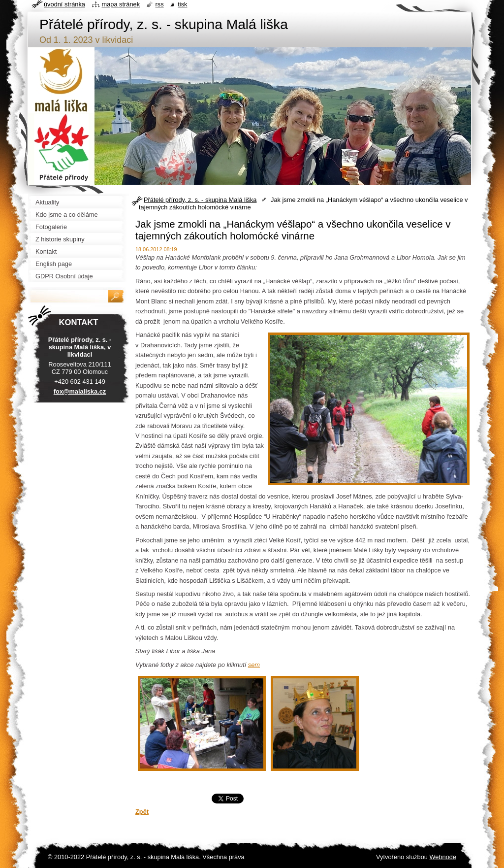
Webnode (443, 857)
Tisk (182, 4)
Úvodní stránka (64, 4)
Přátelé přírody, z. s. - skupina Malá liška (200, 200)
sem (254, 665)
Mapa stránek (121, 4)
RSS (160, 4)
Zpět (142, 812)
